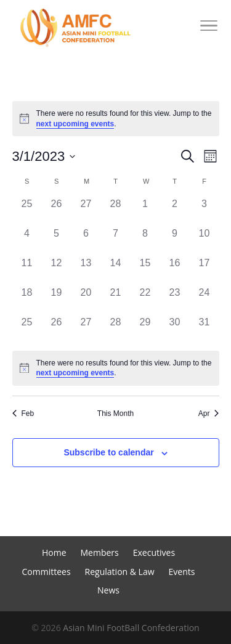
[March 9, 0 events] (175, 241)
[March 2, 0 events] (175, 211)
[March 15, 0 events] (145, 271)
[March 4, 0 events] (27, 241)
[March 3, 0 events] (205, 211)
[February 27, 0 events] (86, 211)
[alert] (116, 119)
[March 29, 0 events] (145, 330)
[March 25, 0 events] (27, 330)
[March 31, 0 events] (205, 330)
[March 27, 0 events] (86, 330)
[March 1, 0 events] (145, 211)
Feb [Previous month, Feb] (23, 414)
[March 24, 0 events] (205, 300)
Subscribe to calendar (108, 452)
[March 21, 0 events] (116, 300)
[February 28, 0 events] (116, 211)
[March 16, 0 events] (175, 271)
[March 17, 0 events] (205, 271)
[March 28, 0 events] (116, 330)
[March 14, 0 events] (116, 271)
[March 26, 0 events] (57, 330)
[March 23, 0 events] (175, 300)
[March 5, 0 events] (57, 241)
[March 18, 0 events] (27, 300)
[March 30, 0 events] (175, 330)
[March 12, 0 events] (57, 271)
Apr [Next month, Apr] (209, 414)
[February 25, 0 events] (27, 211)
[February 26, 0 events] (57, 211)
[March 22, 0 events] (145, 300)
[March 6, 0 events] (86, 241)
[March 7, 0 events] (116, 241)
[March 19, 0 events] (57, 300)
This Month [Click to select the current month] (115, 414)
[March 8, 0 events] (145, 241)
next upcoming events (75, 124)
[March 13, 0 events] (86, 271)
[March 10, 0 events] (205, 241)
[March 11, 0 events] (27, 271)
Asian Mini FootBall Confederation (131, 628)
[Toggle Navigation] (209, 28)
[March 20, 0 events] (86, 300)
